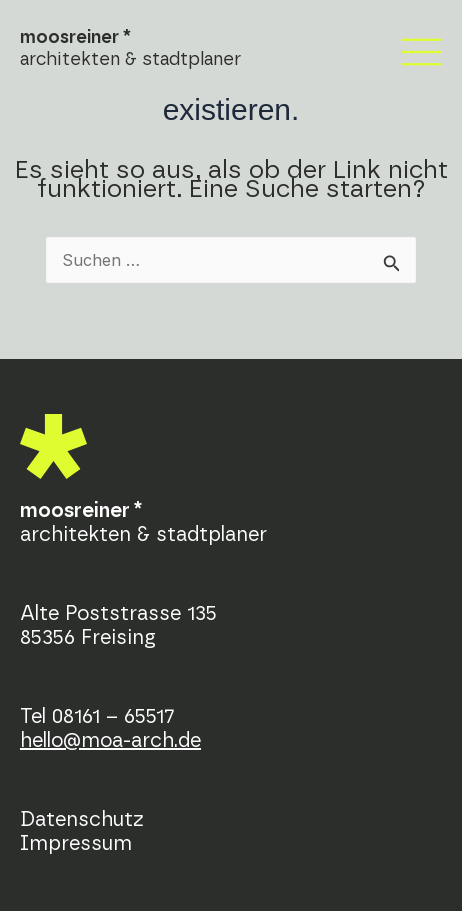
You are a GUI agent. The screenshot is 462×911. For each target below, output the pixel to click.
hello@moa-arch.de (110, 741)
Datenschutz (82, 820)
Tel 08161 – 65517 (97, 717)
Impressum (76, 844)
